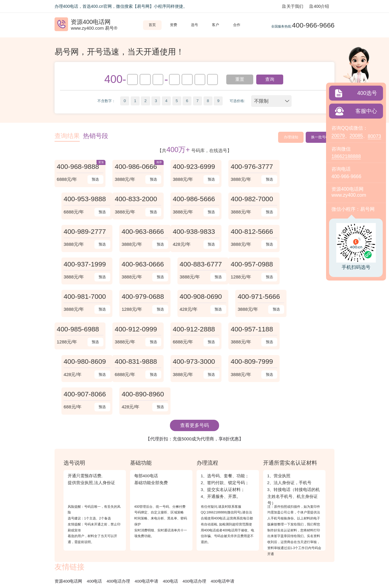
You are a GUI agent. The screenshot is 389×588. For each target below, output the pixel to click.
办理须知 (291, 137)
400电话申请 (147, 517)
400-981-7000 (135, 265)
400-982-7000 (193, 199)
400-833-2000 (78, 199)
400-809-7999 (193, 330)
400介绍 (319, 6)
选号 (194, 25)
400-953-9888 (308, 167)
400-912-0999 (135, 297)
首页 (152, 25)
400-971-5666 (308, 265)
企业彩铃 (120, 536)
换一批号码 (320, 137)
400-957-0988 (78, 265)
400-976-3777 (250, 167)
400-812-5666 (135, 232)
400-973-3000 (135, 330)
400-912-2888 (193, 297)
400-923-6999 (193, 167)
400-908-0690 (250, 265)
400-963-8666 (308, 199)
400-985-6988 (78, 297)
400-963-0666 (250, 232)
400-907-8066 (250, 330)
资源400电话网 (68, 517)
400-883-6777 (308, 232)
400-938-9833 (78, 232)
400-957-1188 (250, 297)
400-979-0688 (193, 265)
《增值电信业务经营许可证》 (78, 561)
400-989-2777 (250, 199)
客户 (215, 25)
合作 (237, 25)
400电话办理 (119, 517)
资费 (174, 25)
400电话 (95, 517)
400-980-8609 (308, 297)
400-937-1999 (193, 232)
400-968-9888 (78, 167)
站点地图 (140, 536)
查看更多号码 (194, 361)
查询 (270, 79)
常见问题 (100, 536)
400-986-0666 (135, 167)
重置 (240, 79)
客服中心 (366, 111)
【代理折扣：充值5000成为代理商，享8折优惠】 (195, 375)
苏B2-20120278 (115, 561)
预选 (95, 180)
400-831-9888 (78, 330)
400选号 (367, 93)
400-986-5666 (135, 199)
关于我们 (293, 6)
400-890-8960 (308, 330)
